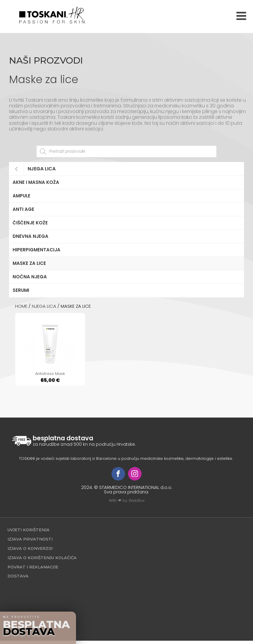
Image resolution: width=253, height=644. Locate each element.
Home (21, 306)
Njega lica (42, 169)
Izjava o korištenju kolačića (42, 561)
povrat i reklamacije (33, 570)
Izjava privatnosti (30, 542)
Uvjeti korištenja (29, 533)
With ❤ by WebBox (127, 504)
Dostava (18, 579)
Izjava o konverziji (30, 552)
